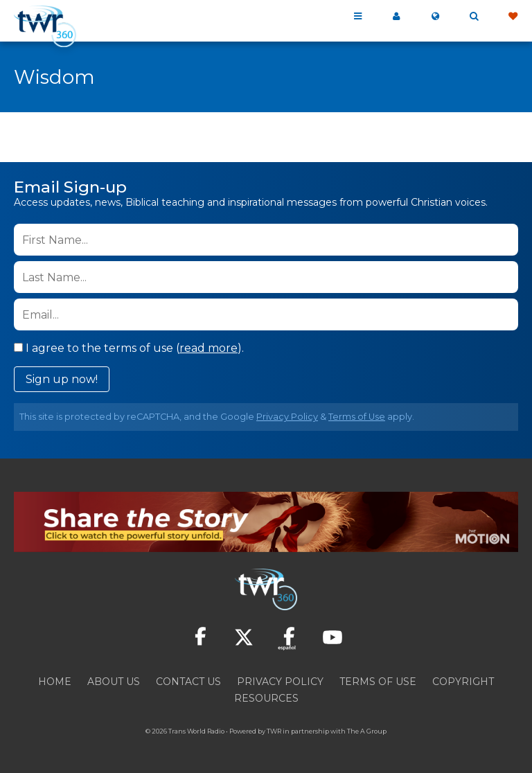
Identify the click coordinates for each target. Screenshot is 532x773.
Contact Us (188, 682)
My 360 (396, 17)
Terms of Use (357, 417)
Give (513, 17)
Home (55, 682)
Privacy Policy (287, 417)
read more (209, 348)
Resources (266, 698)
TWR (274, 731)
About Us (114, 682)
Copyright (463, 682)
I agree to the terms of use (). (129, 348)
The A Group (367, 731)
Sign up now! (62, 379)
